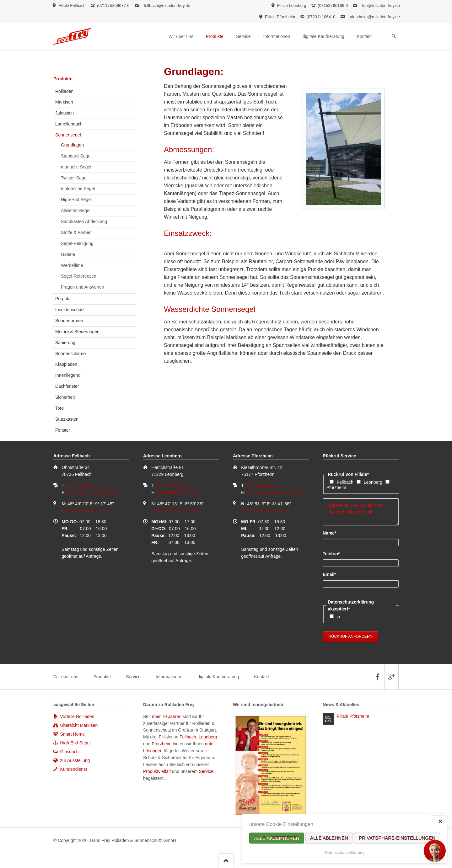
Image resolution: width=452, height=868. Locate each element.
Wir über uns (66, 677)
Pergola (63, 299)
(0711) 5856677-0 (84, 486)
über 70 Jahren (167, 716)
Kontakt (261, 677)
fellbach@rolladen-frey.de (167, 5)
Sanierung (65, 343)
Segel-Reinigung (77, 243)
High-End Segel (76, 200)
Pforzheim (336, 487)
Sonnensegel (68, 135)
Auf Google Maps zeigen (86, 511)
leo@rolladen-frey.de (381, 5)
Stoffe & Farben (76, 232)
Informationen (169, 677)
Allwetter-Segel (76, 210)
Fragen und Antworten (83, 287)
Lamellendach (69, 124)
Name (333, 533)
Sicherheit (65, 397)
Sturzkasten (67, 419)
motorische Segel (78, 189)
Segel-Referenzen (79, 276)
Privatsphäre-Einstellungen (397, 838)
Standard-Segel (76, 156)
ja (339, 617)
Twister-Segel (74, 178)
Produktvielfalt (157, 771)
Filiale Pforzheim (353, 716)
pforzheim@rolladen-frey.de (375, 17)
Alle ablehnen (329, 838)
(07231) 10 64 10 (263, 486)
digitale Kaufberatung (218, 677)
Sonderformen (69, 321)
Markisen (64, 102)
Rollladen (64, 91)
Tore (59, 408)
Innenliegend (68, 375)
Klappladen (66, 364)
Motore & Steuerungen (77, 332)
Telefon (333, 553)
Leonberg (373, 482)
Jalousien (65, 113)
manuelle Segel (76, 167)
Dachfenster (67, 386)
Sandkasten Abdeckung (84, 221)
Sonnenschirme (70, 354)
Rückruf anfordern (351, 636)
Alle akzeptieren (277, 838)
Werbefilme (72, 265)
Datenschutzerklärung (345, 852)
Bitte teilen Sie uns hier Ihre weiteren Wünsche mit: (361, 512)
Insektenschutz (70, 310)
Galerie (68, 254)
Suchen (394, 37)
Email (333, 574)
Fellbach (345, 482)
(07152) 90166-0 (172, 486)
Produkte (63, 79)
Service (133, 677)
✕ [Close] (440, 821)
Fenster (63, 430)
